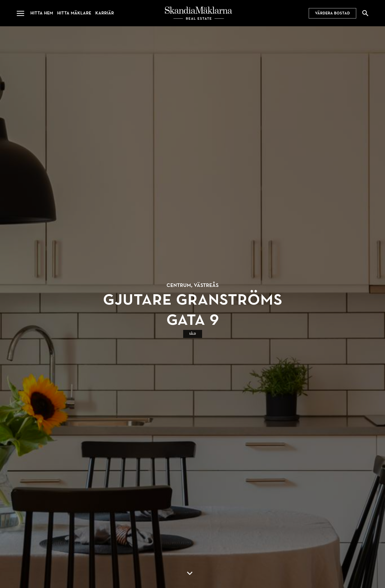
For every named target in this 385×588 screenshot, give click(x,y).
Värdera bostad (332, 13)
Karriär (105, 13)
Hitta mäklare (74, 13)
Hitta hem (42, 13)
